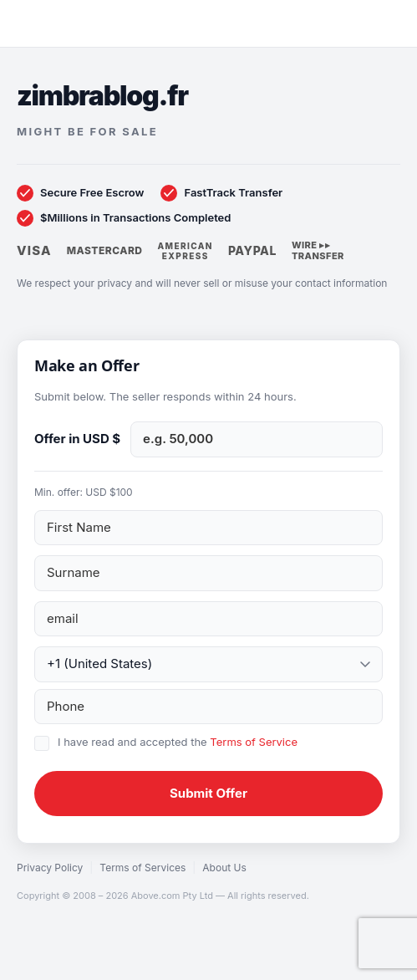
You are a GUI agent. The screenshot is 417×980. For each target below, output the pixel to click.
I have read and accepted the (178, 742)
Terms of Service (254, 742)
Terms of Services (142, 868)
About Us (224, 868)
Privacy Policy (50, 868)
